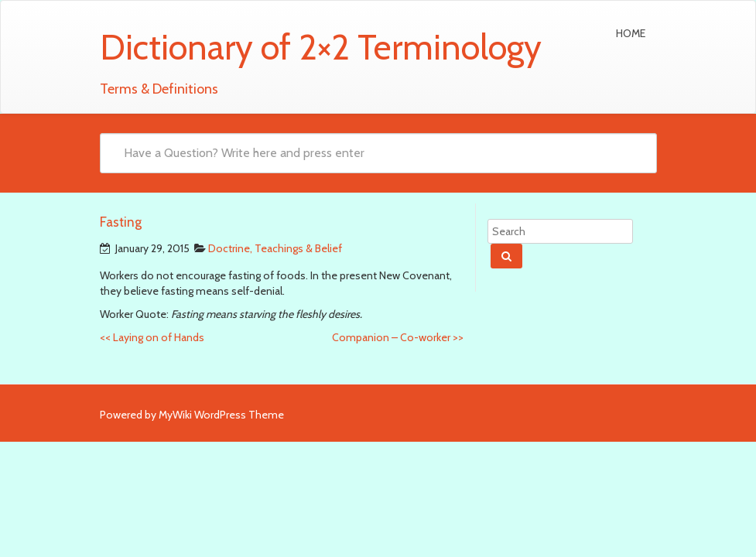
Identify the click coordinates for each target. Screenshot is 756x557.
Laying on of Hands (152, 337)
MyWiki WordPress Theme (221, 415)
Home (631, 33)
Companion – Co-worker (398, 337)
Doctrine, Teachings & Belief (275, 248)
